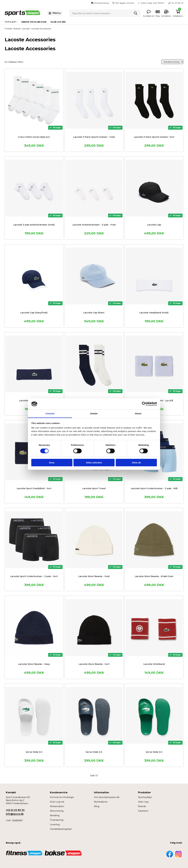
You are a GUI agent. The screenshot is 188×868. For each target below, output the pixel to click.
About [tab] (138, 413)
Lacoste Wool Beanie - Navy (34, 664)
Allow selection (94, 463)
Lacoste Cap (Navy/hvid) (34, 313)
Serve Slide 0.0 (34, 752)
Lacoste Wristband (154, 664)
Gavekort (143, 811)
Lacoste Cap (154, 225)
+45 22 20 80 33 (15, 810)
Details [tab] (94, 413)
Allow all (136, 463)
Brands (142, 806)
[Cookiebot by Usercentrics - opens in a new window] (144, 404)
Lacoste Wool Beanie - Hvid (94, 576)
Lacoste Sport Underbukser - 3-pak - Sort (34, 576)
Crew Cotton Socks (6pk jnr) (34, 137)
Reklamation (57, 806)
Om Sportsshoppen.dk (107, 797)
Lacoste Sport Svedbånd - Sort (34, 488)
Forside (8, 29)
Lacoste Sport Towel (94, 488)
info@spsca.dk (15, 814)
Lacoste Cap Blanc (94, 313)
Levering (55, 824)
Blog (97, 806)
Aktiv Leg (143, 802)
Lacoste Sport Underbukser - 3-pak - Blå (154, 488)
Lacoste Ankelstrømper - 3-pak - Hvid (94, 225)
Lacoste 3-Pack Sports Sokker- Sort (154, 137)
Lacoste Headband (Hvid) (154, 313)
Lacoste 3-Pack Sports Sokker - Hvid (94, 137)
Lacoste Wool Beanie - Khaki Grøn (154, 576)
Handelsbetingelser (61, 829)
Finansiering (57, 820)
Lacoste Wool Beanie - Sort (94, 664)
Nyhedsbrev (101, 802)
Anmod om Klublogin (34, 22)
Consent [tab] (50, 413)
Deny (52, 463)
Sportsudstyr (145, 797)
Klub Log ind (58, 22)
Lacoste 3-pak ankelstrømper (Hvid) (34, 225)
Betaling (55, 815)
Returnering (57, 811)
